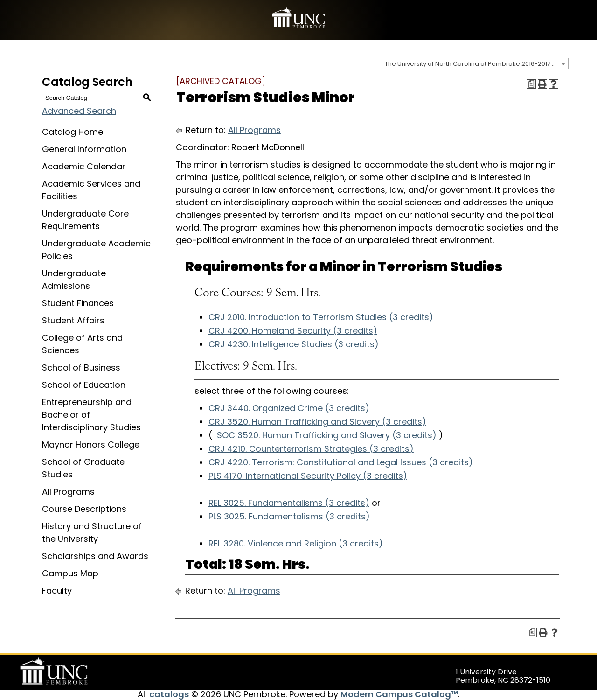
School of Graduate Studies (83, 468)
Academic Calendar (84, 166)
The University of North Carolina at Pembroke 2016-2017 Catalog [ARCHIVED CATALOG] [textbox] (476, 64)
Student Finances (78, 303)
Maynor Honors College (91, 444)
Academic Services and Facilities (91, 190)
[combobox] (475, 63)
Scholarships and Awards (95, 556)
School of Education (84, 385)
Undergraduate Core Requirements (85, 220)
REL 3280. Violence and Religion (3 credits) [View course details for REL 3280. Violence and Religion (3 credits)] (296, 543)
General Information (84, 149)
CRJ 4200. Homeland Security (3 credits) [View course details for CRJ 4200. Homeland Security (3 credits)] (293, 331)
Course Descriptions (84, 509)
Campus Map (70, 573)
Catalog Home (73, 132)
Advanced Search (79, 111)
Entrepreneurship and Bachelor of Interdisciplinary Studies (91, 415)
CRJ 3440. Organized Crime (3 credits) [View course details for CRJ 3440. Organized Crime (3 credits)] (289, 408)
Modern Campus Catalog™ (399, 694)
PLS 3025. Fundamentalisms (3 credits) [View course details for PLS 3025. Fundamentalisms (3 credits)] (289, 516)
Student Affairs (73, 320)
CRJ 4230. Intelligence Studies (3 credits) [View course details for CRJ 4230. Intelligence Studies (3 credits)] (294, 344)
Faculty (57, 591)
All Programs (68, 492)
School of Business (81, 367)
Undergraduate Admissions (74, 280)
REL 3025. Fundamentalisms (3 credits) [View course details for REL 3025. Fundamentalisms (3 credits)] (289, 503)
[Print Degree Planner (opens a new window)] (531, 84)
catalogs (169, 694)
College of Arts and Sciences (82, 344)
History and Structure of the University (92, 532)
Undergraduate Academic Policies (96, 250)
